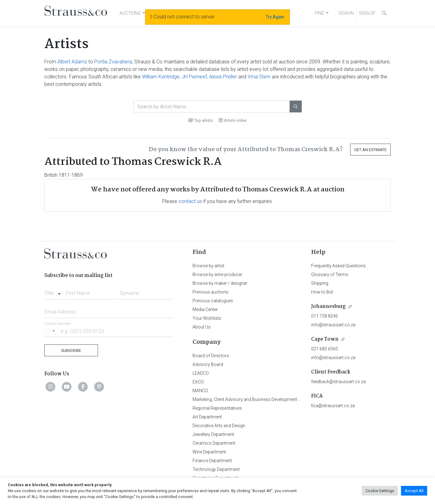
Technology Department (216, 469)
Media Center (205, 309)
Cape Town (325, 339)
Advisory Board (208, 364)
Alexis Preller (223, 77)
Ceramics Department (214, 443)
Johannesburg (328, 306)
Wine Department (209, 452)
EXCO (198, 382)
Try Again (275, 17)
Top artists (201, 120)
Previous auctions (210, 292)
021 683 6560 (325, 349)
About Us (202, 327)
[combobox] (54, 291)
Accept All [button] (414, 491)
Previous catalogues (213, 301)
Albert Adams (72, 62)
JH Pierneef (194, 77)
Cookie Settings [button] (380, 491)
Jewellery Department (213, 434)
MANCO (200, 391)
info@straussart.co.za (333, 325)
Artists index (233, 120)
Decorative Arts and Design (219, 426)
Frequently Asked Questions (338, 266)
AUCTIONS (130, 13)
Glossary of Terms (330, 274)
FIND (320, 13)
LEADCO (201, 373)
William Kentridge (161, 77)
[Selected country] (51, 331)
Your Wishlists (207, 318)
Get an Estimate (370, 150)
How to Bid (322, 292)
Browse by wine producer (217, 274)
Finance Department (212, 461)
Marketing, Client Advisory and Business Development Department (257, 399)
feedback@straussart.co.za (338, 382)
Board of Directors (211, 356)
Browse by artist (208, 266)
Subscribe (71, 351)
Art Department (207, 417)
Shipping (320, 283)
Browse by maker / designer (220, 283)
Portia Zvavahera (113, 62)
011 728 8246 (325, 316)
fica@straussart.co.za (333, 406)
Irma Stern (259, 77)
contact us (190, 201)
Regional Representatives (217, 408)
